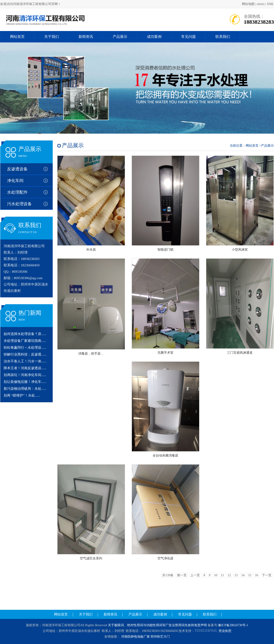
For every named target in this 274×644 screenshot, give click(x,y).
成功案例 (154, 37)
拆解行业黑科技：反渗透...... (25, 354)
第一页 (182, 575)
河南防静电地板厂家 (136, 637)
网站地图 (248, 4)
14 (243, 575)
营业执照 (225, 631)
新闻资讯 (86, 37)
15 (250, 575)
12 (229, 575)
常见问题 (188, 37)
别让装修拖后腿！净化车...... (25, 382)
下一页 (267, 575)
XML (270, 4)
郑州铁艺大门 (160, 637)
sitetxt (261, 4)
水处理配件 (17, 192)
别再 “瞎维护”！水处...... (22, 395)
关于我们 (52, 37)
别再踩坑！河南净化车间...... (25, 375)
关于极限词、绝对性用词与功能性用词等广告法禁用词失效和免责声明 (157, 625)
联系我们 (223, 37)
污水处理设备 (19, 204)
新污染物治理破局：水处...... (25, 389)
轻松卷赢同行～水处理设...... (25, 348)
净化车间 (15, 181)
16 (257, 575)
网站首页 (17, 37)
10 (216, 575)
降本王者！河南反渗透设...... (25, 368)
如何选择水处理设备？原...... (25, 334)
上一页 (195, 575)
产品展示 (120, 37)
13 (236, 575)
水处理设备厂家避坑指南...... (25, 341)
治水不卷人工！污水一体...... (25, 361)
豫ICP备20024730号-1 (233, 625)
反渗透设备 (17, 169)
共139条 (168, 575)
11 (222, 575)
